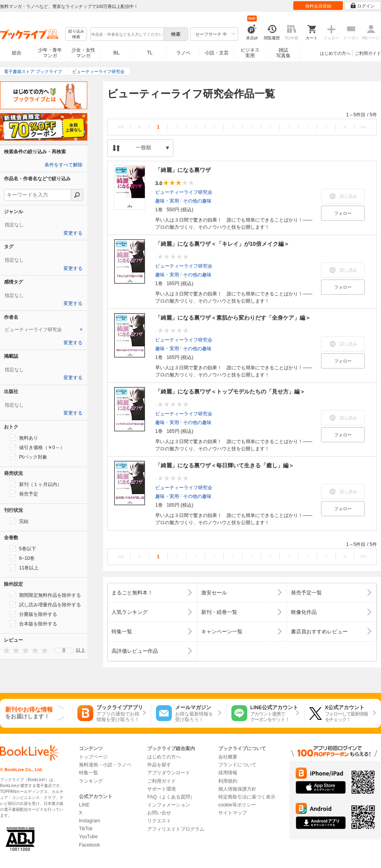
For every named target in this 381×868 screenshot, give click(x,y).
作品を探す (159, 765)
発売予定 (24, 494)
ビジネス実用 (250, 53)
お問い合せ (159, 813)
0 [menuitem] (64, 650)
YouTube (88, 837)
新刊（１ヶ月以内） (36, 484)
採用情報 (228, 773)
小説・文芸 (217, 53)
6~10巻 (22, 558)
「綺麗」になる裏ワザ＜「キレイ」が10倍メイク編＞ (222, 244)
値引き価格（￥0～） (37, 447)
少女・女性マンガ (83, 53)
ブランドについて (237, 765)
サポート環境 (162, 789)
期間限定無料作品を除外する (45, 595)
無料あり (24, 438)
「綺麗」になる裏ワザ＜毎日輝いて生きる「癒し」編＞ (225, 465)
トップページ (93, 757)
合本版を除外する (33, 623)
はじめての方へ (335, 53)
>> (363, 127)
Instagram (89, 821)
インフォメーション (169, 805)
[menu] (64, 650)
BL (117, 53)
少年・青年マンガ (50, 53)
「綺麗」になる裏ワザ (183, 170)
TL (150, 53)
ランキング (91, 781)
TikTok (86, 829)
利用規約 (228, 781)
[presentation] (5, 650)
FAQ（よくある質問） (171, 797)
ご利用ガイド (368, 53)
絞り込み (76, 34)
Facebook (89, 845)
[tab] (44, 330)
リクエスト (159, 821)
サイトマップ (233, 813)
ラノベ (183, 53)
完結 (19, 521)
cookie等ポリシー (237, 805)
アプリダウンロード (169, 773)
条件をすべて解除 (63, 165)
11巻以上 (24, 567)
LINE (84, 805)
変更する (73, 233)
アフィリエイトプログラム (176, 829)
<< (121, 127)
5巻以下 (23, 548)
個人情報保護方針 (237, 789)
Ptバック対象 (28, 457)
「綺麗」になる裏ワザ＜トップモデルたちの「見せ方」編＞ (230, 392)
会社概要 (228, 757)
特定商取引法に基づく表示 (247, 797)
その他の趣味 (197, 201)
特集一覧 (89, 773)
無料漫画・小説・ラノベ (105, 765)
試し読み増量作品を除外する (45, 604)
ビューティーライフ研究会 (184, 192)
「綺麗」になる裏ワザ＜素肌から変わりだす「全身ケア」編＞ (233, 318)
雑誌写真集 (283, 53)
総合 (17, 53)
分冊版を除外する (33, 614)
